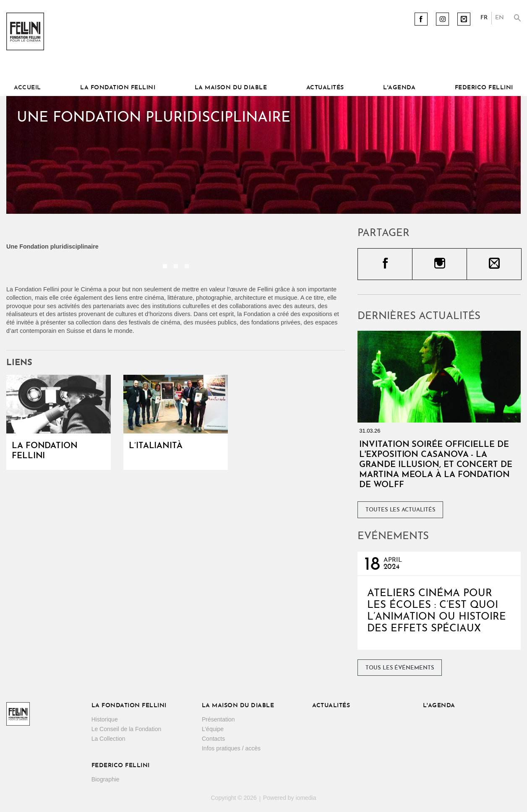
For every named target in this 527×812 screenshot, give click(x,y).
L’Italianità (156, 446)
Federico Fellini (484, 88)
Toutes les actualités (400, 510)
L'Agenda (399, 88)
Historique (105, 719)
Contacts (213, 739)
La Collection (108, 739)
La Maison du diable (231, 88)
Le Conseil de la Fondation (127, 729)
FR (484, 18)
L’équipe (213, 729)
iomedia (306, 798)
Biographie (106, 779)
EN (500, 18)
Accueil (27, 88)
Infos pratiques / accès (231, 748)
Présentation (218, 719)
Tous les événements (400, 668)
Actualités (325, 88)
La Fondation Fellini (118, 88)
